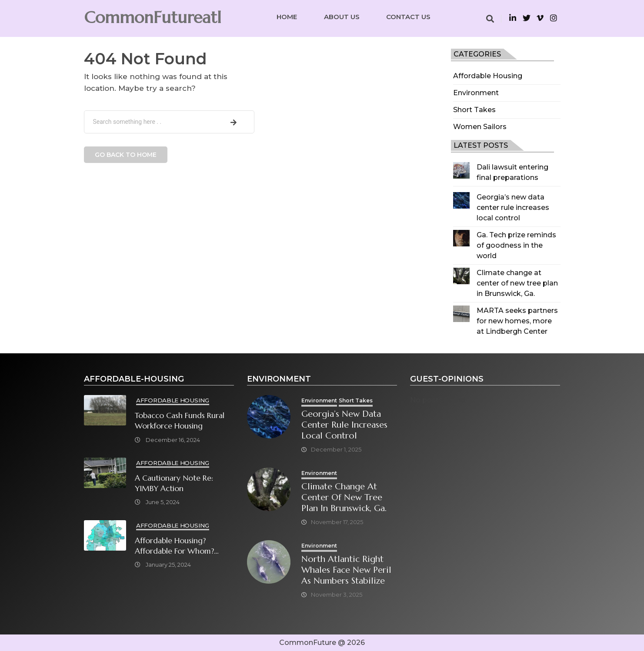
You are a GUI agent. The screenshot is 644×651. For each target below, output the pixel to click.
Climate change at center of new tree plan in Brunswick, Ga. (517, 283)
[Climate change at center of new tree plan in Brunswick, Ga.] (461, 276)
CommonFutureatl (153, 17)
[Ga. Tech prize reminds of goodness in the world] (461, 238)
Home (287, 17)
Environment (476, 93)
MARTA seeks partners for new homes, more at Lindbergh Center (517, 321)
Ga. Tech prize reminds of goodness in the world (516, 245)
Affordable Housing (488, 76)
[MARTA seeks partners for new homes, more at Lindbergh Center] (461, 314)
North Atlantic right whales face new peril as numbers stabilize (346, 570)
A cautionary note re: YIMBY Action (174, 483)
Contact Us (408, 17)
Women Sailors (480, 127)
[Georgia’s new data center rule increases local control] (461, 200)
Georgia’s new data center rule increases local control (513, 208)
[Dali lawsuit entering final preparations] (461, 170)
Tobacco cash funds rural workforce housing (180, 421)
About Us (342, 17)
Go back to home (126, 155)
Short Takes (474, 110)
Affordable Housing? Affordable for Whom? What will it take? (174, 546)
